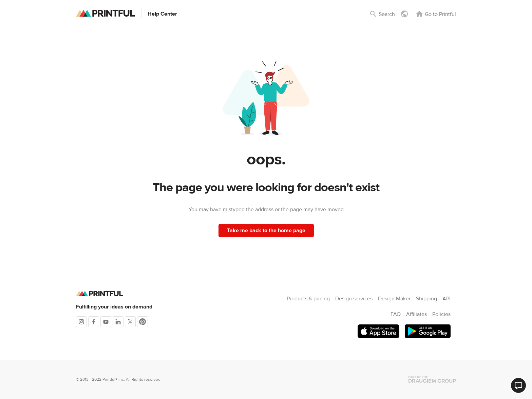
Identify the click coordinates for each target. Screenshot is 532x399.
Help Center (162, 14)
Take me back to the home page (266, 231)
